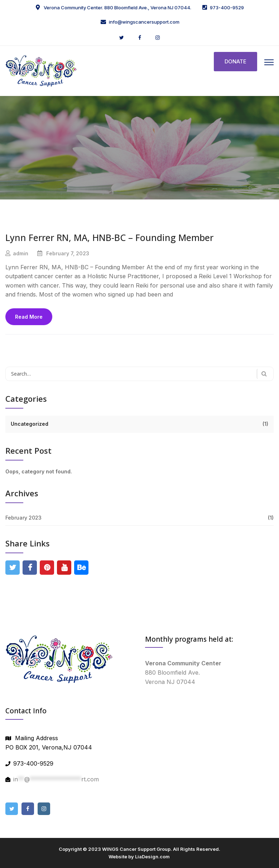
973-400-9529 (227, 8)
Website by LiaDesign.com (139, 857)
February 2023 (23, 518)
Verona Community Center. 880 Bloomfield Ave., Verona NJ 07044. (117, 8)
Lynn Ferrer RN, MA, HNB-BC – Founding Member (109, 237)
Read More (29, 317)
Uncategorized (30, 424)
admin (21, 253)
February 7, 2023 (68, 253)
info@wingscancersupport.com (144, 22)
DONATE (235, 61)
